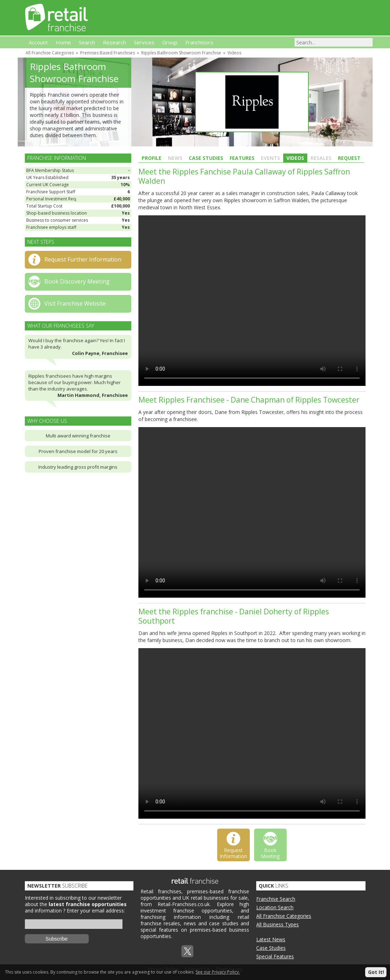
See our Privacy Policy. (218, 972)
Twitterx (187, 951)
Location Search (275, 907)
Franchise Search (276, 899)
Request (349, 158)
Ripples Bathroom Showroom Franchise (181, 53)
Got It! (376, 972)
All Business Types (278, 924)
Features (242, 158)
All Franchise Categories (50, 53)
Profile (152, 158)
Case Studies (206, 158)
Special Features (275, 956)
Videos (234, 53)
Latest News (271, 939)
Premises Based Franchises (108, 53)
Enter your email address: (96, 911)
